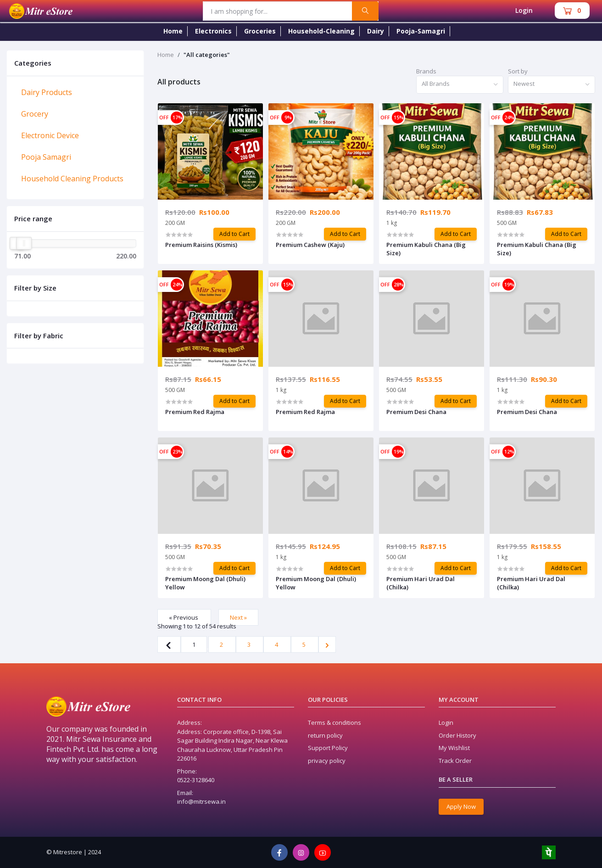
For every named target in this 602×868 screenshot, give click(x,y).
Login (524, 10)
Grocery (35, 114)
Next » (238, 617)
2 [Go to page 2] (222, 644)
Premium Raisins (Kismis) (201, 245)
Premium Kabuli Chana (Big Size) (426, 249)
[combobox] (460, 85)
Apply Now (461, 806)
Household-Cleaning (321, 31)
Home (173, 31)
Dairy (376, 31)
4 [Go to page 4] (277, 644)
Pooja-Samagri (421, 31)
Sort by (518, 71)
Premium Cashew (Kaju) (310, 245)
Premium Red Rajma (195, 412)
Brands (426, 71)
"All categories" (207, 55)
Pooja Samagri (46, 157)
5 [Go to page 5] (305, 644)
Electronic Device (50, 135)
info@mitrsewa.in (201, 801)
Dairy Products (47, 92)
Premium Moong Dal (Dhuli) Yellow (205, 583)
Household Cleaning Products (72, 179)
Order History (457, 735)
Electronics (213, 31)
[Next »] (327, 644)
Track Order (455, 761)
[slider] (24, 243)
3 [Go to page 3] (250, 644)
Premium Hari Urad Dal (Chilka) (421, 583)
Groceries (260, 31)
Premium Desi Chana (416, 412)
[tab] (75, 92)
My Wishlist (454, 748)
